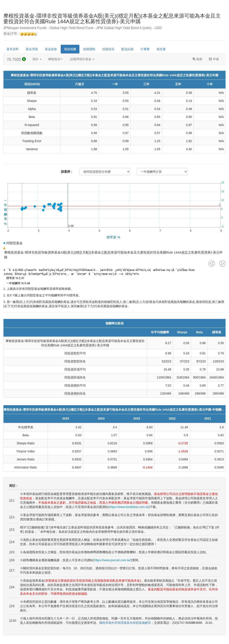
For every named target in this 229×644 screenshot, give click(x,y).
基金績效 (51, 49)
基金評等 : (20, 34)
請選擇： (67, 172)
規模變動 (89, 49)
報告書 (161, 49)
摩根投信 (55, 59)
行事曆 (145, 49)
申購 (214, 59)
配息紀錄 (127, 49)
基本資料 (13, 49)
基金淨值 (32, 49)
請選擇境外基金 (82, 59)
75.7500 (16, 59)
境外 (37, 59)
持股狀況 (108, 49)
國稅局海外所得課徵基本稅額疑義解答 (125, 623)
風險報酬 (70, 49)
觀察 (197, 59)
